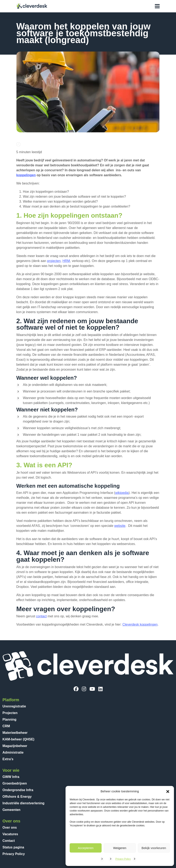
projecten (54, 261)
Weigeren (120, 848)
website (120, 526)
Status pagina (13, 847)
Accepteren (86, 848)
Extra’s (8, 759)
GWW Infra (11, 777)
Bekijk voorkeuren (154, 848)
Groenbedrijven (15, 783)
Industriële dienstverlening (23, 803)
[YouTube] (92, 689)
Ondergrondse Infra (18, 790)
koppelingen (26, 175)
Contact (9, 841)
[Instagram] (84, 689)
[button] (168, 791)
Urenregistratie (14, 706)
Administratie (13, 752)
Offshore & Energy (17, 797)
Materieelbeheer (15, 733)
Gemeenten (11, 810)
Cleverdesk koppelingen (140, 624)
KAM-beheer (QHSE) (18, 739)
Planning (9, 719)
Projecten (10, 713)
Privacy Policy (123, 859)
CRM (6, 726)
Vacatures (10, 834)
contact (41, 616)
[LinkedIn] (100, 689)
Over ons (10, 827)
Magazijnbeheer (15, 746)
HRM (66, 261)
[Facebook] (76, 689)
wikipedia (122, 493)
